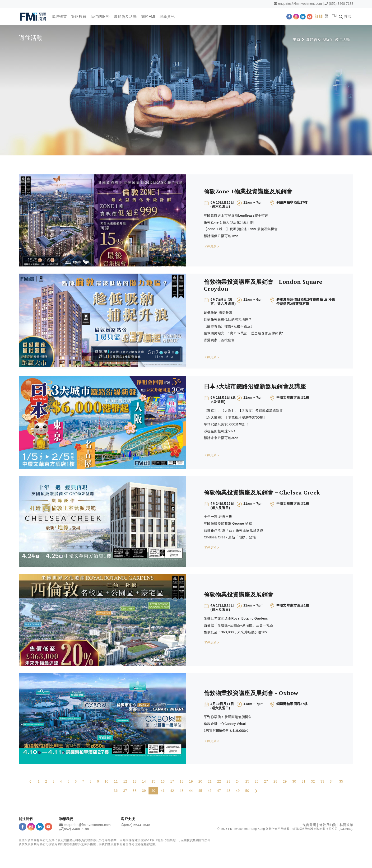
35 (341, 781)
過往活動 (342, 40)
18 (182, 781)
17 (172, 781)
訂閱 (319, 16)
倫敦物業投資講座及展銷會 (239, 594)
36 (116, 791)
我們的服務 (100, 16)
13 (135, 781)
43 (182, 791)
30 (294, 781)
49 (238, 791)
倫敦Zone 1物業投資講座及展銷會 (248, 191)
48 (229, 791)
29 (285, 781)
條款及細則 (328, 825)
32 (313, 781)
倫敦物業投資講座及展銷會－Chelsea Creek (262, 492)
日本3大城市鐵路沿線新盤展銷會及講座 (255, 386)
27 (266, 781)
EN (335, 16)
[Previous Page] (31, 781)
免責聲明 (309, 825)
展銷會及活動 (126, 16)
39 (144, 791)
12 (125, 781)
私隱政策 (346, 825)
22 (219, 781)
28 (276, 781)
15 (153, 781)
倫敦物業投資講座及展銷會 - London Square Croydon (263, 285)
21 (210, 781)
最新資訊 (167, 16)
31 (304, 781)
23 (229, 781)
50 (247, 791)
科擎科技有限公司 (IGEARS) (333, 829)
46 (210, 791)
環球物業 (60, 16)
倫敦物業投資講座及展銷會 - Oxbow (251, 693)
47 (219, 791)
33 (322, 781)
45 (200, 791)
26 (257, 781)
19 (191, 781)
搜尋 (346, 17)
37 (125, 791)
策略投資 (79, 16)
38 (135, 791)
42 (172, 791)
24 (238, 781)
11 (116, 781)
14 (144, 781)
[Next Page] (256, 791)
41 (163, 791)
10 (106, 781)
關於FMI (148, 16)
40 (153, 791)
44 (191, 791)
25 (247, 781)
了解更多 (211, 246)
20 (200, 781)
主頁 (297, 40)
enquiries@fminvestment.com (300, 4)
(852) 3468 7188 (341, 4)
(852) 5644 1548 (137, 825)
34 (332, 781)
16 (163, 781)
